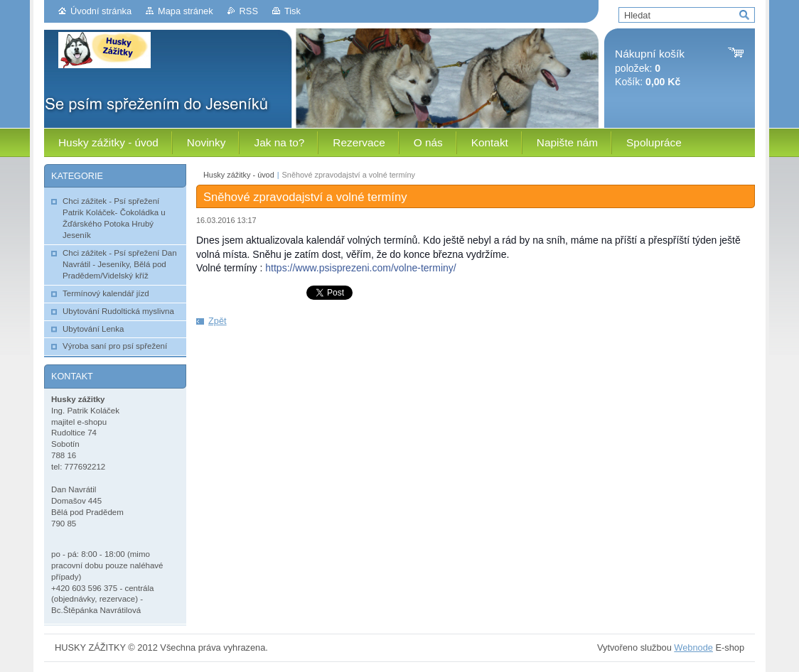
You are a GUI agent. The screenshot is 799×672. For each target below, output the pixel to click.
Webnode (693, 647)
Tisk (293, 11)
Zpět (218, 321)
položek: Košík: (650, 68)
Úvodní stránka (101, 11)
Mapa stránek (186, 11)
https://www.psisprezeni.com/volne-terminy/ (360, 268)
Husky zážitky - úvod (239, 175)
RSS (249, 11)
